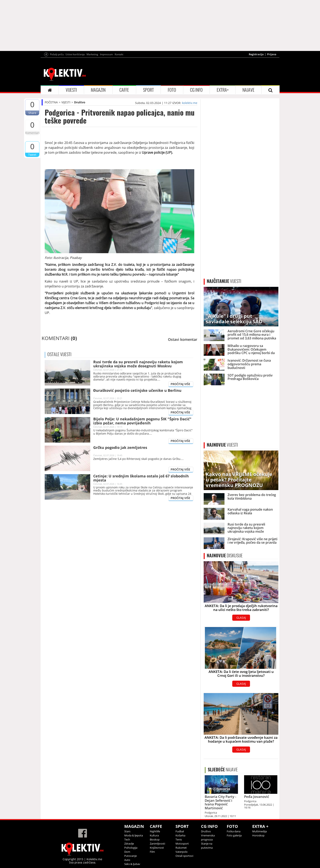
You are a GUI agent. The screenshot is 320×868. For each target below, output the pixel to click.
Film (152, 852)
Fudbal (180, 831)
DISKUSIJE (225, 555)
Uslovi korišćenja (75, 54)
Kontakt (119, 54)
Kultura (154, 835)
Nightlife (155, 831)
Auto (127, 860)
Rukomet (181, 848)
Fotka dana (234, 831)
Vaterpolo (182, 852)
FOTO (172, 90)
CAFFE (124, 90)
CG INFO (196, 90)
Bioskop (155, 839)
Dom (127, 852)
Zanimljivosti (157, 844)
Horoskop (258, 835)
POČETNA (51, 102)
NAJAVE (248, 90)
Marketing (92, 54)
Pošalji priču (57, 54)
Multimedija (259, 831)
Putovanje (131, 856)
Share (32, 113)
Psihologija (131, 848)
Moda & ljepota (134, 835)
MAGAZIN (98, 90)
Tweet (32, 155)
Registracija (256, 54)
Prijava (272, 54)
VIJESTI (71, 90)
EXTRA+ (223, 90)
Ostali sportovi (184, 856)
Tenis (179, 839)
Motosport (182, 844)
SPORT (148, 90)
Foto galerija (234, 835)
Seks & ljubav (132, 864)
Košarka (180, 835)
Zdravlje (129, 844)
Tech (127, 839)
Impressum (106, 54)
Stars (127, 831)
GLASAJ (241, 618)
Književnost (157, 848)
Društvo (80, 102)
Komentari (32, 133)
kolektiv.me (190, 103)
